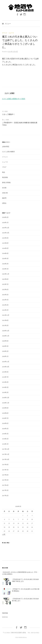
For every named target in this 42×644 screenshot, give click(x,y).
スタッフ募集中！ (9, 114)
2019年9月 (5, 372)
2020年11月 (6, 336)
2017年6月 (5, 475)
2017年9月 (5, 465)
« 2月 (4, 534)
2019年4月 (5, 382)
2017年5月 (5, 480)
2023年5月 (5, 295)
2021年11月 (6, 315)
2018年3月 (5, 434)
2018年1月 (5, 444)
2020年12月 (6, 331)
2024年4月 (5, 253)
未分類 (4, 188)
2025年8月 (5, 243)
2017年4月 (5, 485)
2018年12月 (6, 398)
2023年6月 (5, 289)
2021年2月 (5, 325)
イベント (5, 33)
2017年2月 (5, 496)
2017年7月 (5, 470)
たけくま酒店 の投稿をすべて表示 (14, 99)
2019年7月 (5, 377)
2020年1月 (5, 356)
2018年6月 (5, 423)
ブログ (4, 167)
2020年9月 (5, 341)
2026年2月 (5, 217)
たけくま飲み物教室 (8, 152)
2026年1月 (5, 223)
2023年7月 (5, 284)
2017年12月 (6, 449)
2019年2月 (5, 392)
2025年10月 (6, 233)
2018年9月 (5, 408)
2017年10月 (6, 459)
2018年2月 (5, 439)
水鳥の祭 (5, 193)
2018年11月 (6, 403)
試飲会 (4, 203)
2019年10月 (6, 367)
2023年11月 (6, 274)
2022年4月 (5, 305)
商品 (4, 172)
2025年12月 (6, 228)
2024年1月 (5, 269)
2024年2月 (5, 264)
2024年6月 (5, 248)
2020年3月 (5, 346)
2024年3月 (5, 259)
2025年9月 (5, 238)
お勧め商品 (6, 147)
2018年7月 (5, 418)
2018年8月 (5, 413)
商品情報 (5, 177)
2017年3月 (5, 490)
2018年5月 (5, 429)
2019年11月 (6, 362)
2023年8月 (5, 279)
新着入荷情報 (6, 183)
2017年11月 (6, 454)
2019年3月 (5, 387)
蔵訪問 (4, 198)
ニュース (11, 33)
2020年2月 (5, 351)
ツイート (5, 617)
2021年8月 (5, 320)
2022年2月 (5, 310)
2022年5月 (5, 300)
